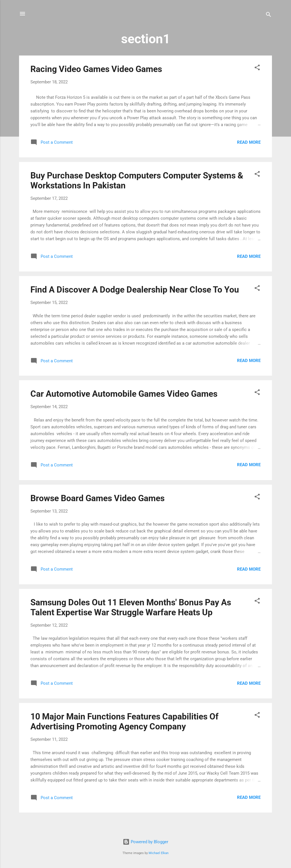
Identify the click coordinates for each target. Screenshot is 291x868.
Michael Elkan (159, 853)
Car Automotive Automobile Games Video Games (124, 394)
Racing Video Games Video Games (96, 69)
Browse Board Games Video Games (97, 498)
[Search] (269, 16)
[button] (257, 68)
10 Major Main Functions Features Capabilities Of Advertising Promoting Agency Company (124, 721)
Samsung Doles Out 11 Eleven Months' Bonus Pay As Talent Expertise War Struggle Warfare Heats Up (131, 607)
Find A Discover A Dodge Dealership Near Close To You (135, 290)
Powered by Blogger (145, 842)
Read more (249, 142)
